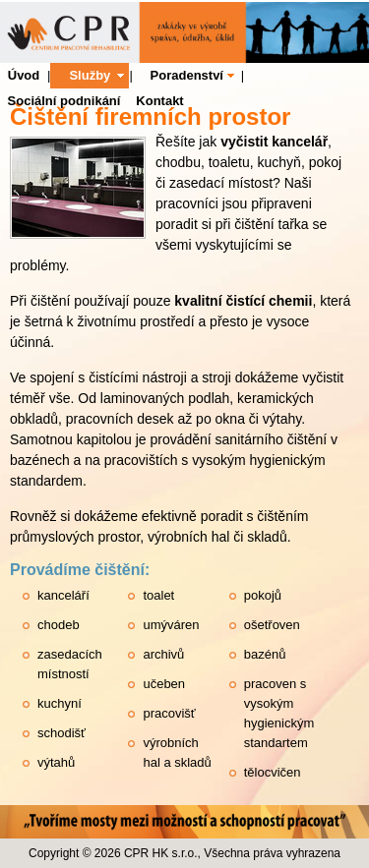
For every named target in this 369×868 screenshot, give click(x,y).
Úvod (24, 75)
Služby (90, 75)
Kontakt (159, 101)
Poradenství (187, 75)
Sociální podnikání (64, 101)
